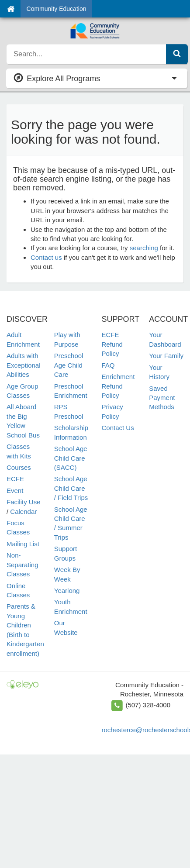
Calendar (23, 511)
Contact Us (118, 428)
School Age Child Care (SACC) (71, 458)
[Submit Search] (177, 54)
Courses (19, 467)
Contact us (46, 257)
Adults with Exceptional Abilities (24, 365)
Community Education (57, 9)
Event (15, 491)
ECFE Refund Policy (112, 344)
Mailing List (23, 544)
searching (144, 248)
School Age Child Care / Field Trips (71, 488)
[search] (86, 54)
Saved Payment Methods (162, 398)
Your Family (166, 356)
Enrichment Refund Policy (118, 386)
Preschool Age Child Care (69, 365)
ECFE (15, 479)
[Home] (11, 9)
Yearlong (67, 591)
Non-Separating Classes (22, 565)
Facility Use (24, 502)
